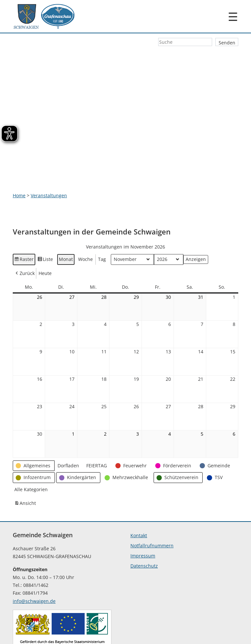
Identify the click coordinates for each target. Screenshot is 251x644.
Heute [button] (45, 236)
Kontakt (139, 499)
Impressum (143, 519)
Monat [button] (66, 223)
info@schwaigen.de (34, 564)
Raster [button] (24, 224)
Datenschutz (144, 529)
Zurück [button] (25, 237)
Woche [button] (85, 223)
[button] (34, 429)
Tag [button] (102, 223)
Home (19, 159)
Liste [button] (45, 224)
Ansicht (26, 467)
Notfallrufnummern (152, 509)
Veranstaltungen (49, 159)
